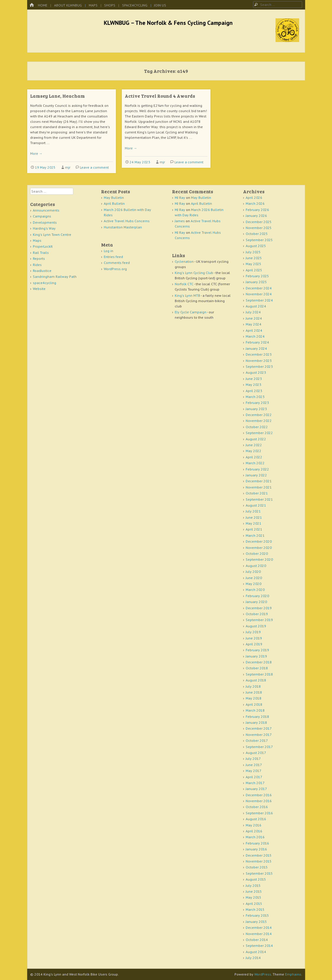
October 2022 (257, 427)
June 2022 (254, 445)
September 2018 (259, 674)
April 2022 (254, 457)
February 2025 (257, 276)
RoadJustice (42, 271)
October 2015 (257, 867)
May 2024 (254, 324)
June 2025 (254, 258)
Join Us (160, 5)
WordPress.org (115, 269)
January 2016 (256, 849)
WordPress (263, 974)
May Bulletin (114, 198)
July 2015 (253, 885)
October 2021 (257, 493)
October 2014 (257, 940)
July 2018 (253, 686)
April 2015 (254, 904)
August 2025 (256, 246)
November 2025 (259, 228)
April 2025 (254, 270)
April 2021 (254, 529)
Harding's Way (44, 228)
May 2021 (254, 523)
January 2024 (256, 348)
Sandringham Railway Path (55, 277)
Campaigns (42, 216)
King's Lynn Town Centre (52, 234)
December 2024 (259, 288)
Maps (93, 5)
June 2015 (254, 891)
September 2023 (259, 366)
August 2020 (256, 566)
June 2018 (254, 692)
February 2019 (257, 650)
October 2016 (257, 807)
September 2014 (259, 946)
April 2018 (254, 704)
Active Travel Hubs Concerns (127, 221)
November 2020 (259, 548)
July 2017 (253, 759)
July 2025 (253, 252)
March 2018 (255, 710)
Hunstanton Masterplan (123, 227)
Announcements (46, 210)
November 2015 (259, 861)
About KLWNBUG (68, 5)
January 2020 (256, 602)
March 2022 (255, 463)
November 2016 (259, 801)
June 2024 (254, 318)
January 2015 (256, 922)
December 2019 (259, 608)
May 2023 (254, 385)
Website (39, 289)
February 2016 (257, 843)
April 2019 (254, 644)
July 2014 (253, 958)
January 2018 (256, 722)
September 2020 (259, 559)
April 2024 (254, 330)
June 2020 (254, 578)
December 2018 (259, 662)
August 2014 (256, 952)
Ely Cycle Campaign (191, 312)
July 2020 (253, 572)
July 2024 (253, 312)
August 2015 (256, 879)
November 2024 (259, 294)
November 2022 (259, 421)
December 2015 (259, 855)
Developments (45, 222)
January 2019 (256, 656)
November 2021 (259, 487)
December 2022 (259, 415)
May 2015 (254, 897)
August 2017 (256, 753)
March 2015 (255, 909)
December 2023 (259, 354)
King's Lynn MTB (187, 295)
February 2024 (257, 342)
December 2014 (259, 927)
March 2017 (255, 783)
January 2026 (256, 216)
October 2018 (257, 668)
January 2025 (256, 282)
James (180, 221)
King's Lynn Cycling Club (194, 273)
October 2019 (257, 614)
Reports (39, 258)
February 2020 (257, 596)
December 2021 (259, 481)
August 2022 (256, 439)
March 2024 (255, 336)
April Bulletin (114, 203)
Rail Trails (41, 253)
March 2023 (255, 397)
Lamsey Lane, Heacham (58, 96)
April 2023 (254, 391)
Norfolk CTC (184, 284)
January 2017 (256, 789)
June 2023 (254, 379)
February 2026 (257, 210)
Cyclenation (184, 261)
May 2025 (254, 264)
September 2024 (259, 300)
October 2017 (257, 740)
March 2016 (255, 837)
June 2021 (254, 517)
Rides (37, 265)
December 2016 (259, 795)
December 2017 (259, 728)
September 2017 (259, 747)
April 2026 (254, 198)
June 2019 (254, 638)
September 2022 (259, 433)
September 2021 (259, 499)
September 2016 (259, 813)
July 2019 (253, 632)
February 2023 (257, 403)
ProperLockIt (43, 246)
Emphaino (293, 974)
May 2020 (254, 584)
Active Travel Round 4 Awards (160, 96)
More (36, 153)
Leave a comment (94, 167)
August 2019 (256, 626)
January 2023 (256, 409)
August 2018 (256, 680)
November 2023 (259, 361)
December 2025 (259, 222)
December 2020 (259, 541)
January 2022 (256, 475)
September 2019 (259, 620)
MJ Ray (180, 198)
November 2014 (259, 934)
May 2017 (254, 771)
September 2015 (259, 873)
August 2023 (256, 372)
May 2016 (254, 825)
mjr (68, 167)
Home (43, 5)
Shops (110, 5)
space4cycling (135, 5)
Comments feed (117, 263)
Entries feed (113, 257)
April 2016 (254, 831)
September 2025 (259, 240)
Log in (108, 251)
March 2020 (255, 590)
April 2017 (254, 777)
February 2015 (257, 915)
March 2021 (255, 535)
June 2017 (254, 765)
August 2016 (256, 819)
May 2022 (254, 451)
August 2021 (256, 505)
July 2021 (253, 511)
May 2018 (254, 698)
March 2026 (255, 203)
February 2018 (257, 717)
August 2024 (256, 306)
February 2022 (257, 469)
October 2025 (257, 234)
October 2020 (257, 553)
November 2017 (259, 735)
